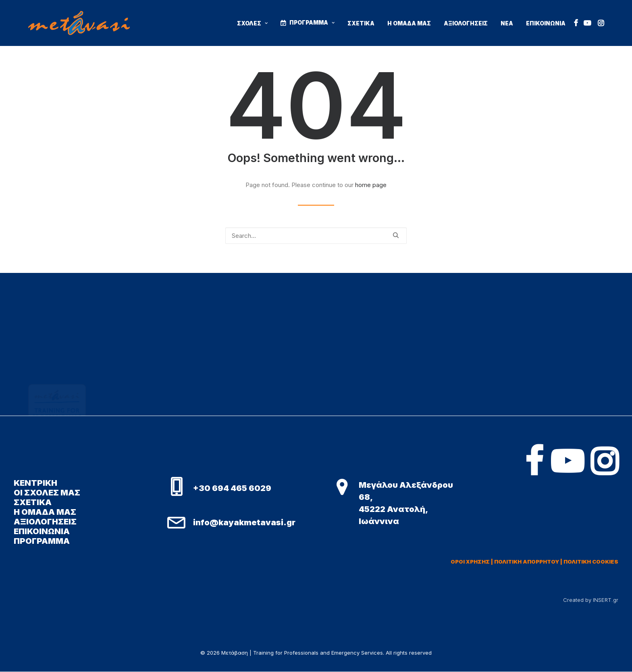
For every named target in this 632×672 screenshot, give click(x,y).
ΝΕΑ (507, 23)
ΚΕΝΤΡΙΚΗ (35, 483)
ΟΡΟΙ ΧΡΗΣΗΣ (470, 562)
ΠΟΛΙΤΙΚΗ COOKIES (591, 562)
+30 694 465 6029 (232, 488)
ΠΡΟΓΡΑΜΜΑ (312, 23)
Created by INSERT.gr (591, 600)
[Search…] (316, 236)
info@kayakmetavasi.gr (244, 522)
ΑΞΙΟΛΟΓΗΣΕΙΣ (466, 23)
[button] (576, 23)
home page (371, 185)
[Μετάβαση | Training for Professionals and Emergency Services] (79, 23)
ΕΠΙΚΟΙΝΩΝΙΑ (546, 23)
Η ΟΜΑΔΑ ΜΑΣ (409, 23)
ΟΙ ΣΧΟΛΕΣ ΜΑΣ (47, 493)
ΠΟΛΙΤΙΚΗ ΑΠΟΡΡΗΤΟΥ (527, 562)
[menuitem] (252, 24)
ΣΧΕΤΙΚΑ (361, 23)
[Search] (316, 236)
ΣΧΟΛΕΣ (252, 23)
